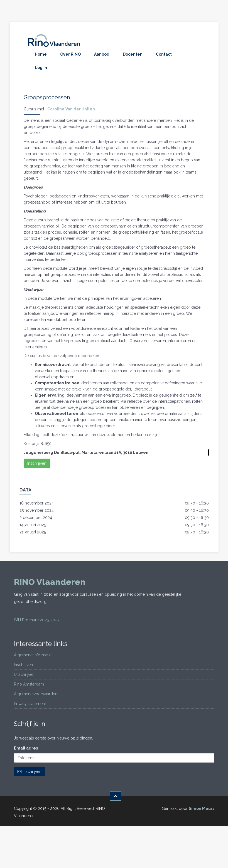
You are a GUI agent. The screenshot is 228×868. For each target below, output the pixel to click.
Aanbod (102, 54)
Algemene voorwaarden (36, 694)
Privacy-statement (30, 704)
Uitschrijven (24, 674)
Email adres (26, 748)
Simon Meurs (202, 808)
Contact (164, 54)
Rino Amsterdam (29, 684)
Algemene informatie (33, 655)
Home (41, 54)
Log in (41, 68)
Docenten (133, 54)
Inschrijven (37, 463)
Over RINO (70, 54)
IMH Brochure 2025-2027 (37, 620)
